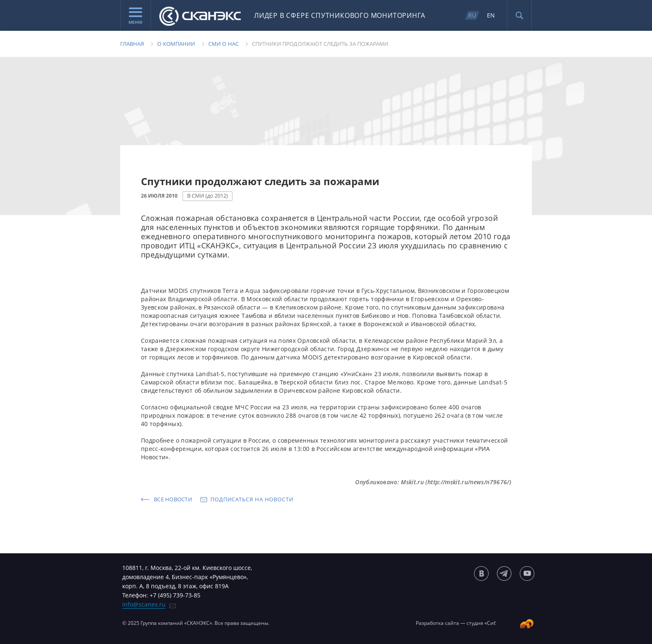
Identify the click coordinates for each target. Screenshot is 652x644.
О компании (176, 44)
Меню (136, 16)
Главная (132, 44)
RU (472, 15)
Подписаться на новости (252, 499)
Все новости (173, 499)
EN (491, 15)
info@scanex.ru (144, 604)
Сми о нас (224, 44)
